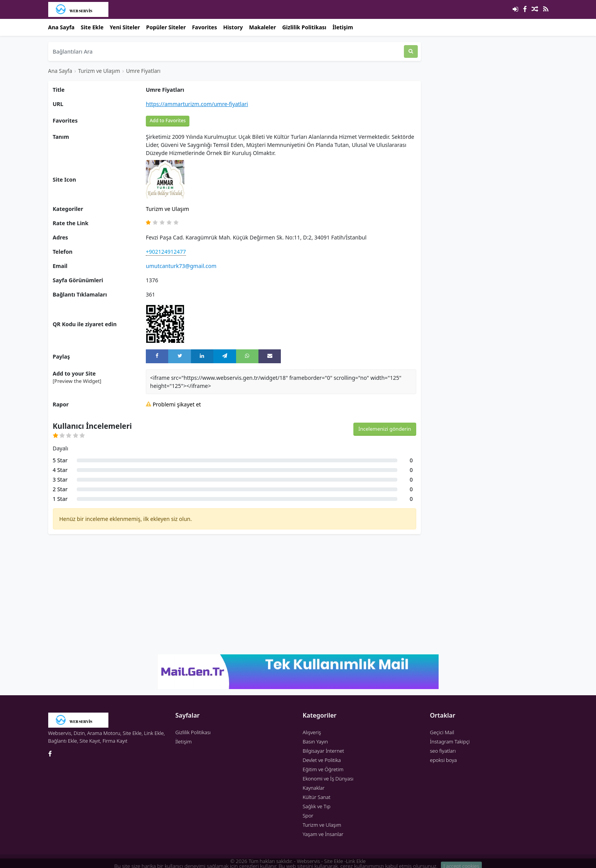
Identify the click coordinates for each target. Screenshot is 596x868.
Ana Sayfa (62, 27)
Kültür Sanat (317, 797)
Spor (308, 816)
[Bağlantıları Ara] (226, 51)
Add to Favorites (168, 121)
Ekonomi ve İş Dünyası (328, 779)
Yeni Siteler (125, 27)
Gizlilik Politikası (304, 27)
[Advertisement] (235, 594)
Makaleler (262, 27)
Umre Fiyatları (143, 71)
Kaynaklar (314, 788)
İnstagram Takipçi (450, 742)
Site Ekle (92, 27)
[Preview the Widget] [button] (77, 381)
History (233, 27)
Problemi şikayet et (173, 404)
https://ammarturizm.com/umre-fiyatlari (197, 104)
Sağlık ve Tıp (317, 806)
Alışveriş (312, 732)
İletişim (343, 27)
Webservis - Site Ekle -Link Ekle (331, 861)
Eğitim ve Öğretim (323, 769)
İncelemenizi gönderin (385, 429)
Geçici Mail (442, 732)
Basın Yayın (316, 742)
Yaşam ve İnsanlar (323, 834)
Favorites (205, 27)
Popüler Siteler (166, 27)
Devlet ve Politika (322, 760)
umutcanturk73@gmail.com (181, 266)
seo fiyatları (443, 751)
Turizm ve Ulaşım (99, 71)
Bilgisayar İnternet (323, 751)
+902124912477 (166, 252)
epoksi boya (444, 760)
